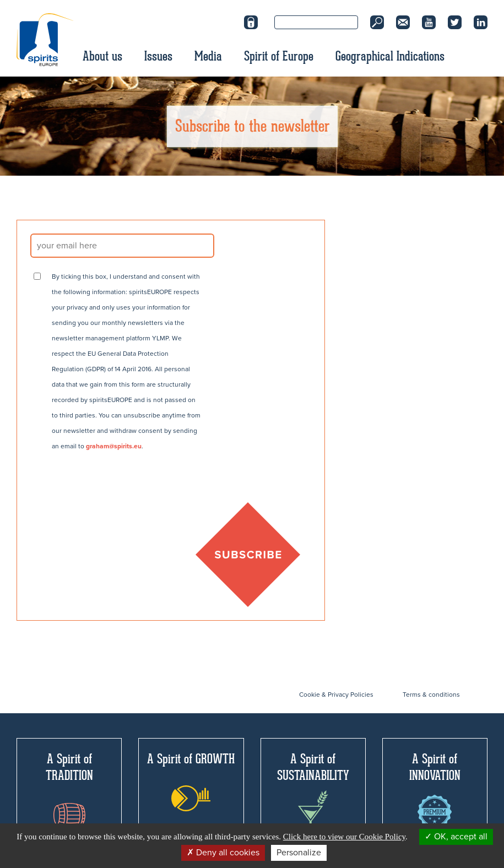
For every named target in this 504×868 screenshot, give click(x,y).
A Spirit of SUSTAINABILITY (313, 793)
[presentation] (114, 486)
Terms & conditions (431, 695)
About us (102, 56)
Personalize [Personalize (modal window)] (299, 853)
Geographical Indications (390, 56)
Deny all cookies (223, 853)
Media (208, 56)
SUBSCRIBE (248, 555)
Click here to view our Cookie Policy (344, 837)
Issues (158, 56)
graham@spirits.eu (114, 446)
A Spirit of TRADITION (69, 789)
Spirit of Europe (279, 56)
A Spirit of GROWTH (191, 781)
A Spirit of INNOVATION (435, 790)
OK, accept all (456, 837)
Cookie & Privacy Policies (336, 695)
